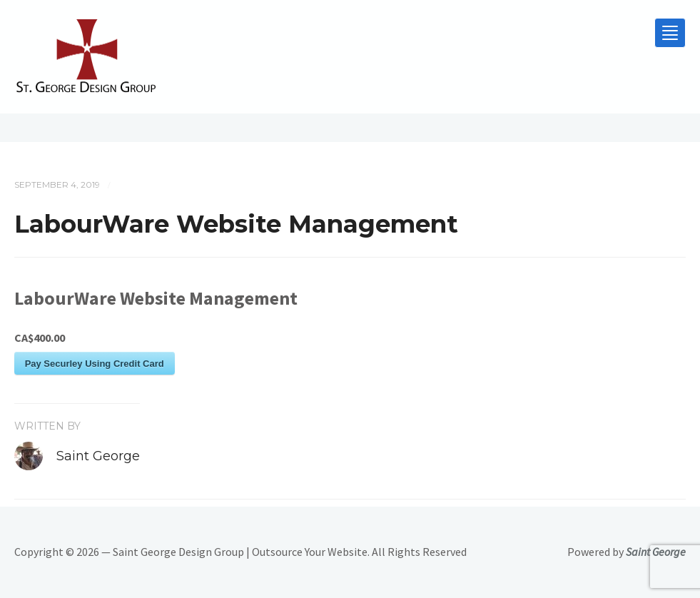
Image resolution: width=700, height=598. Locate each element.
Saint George (98, 456)
